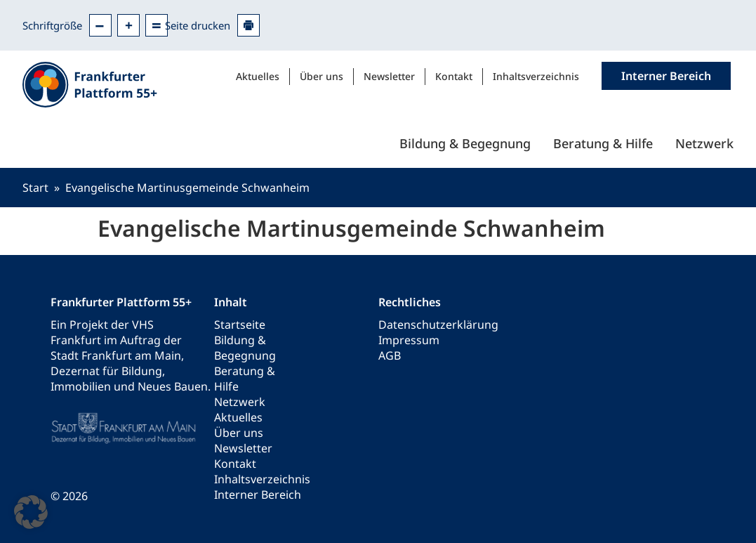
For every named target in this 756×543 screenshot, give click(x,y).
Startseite (240, 325)
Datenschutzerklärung (438, 325)
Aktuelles (258, 76)
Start (35, 188)
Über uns (321, 76)
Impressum (409, 340)
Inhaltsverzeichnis (536, 76)
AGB (390, 355)
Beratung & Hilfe (603, 143)
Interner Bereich (258, 495)
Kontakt (454, 76)
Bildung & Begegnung (465, 143)
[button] (31, 512)
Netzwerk (704, 143)
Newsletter (389, 76)
